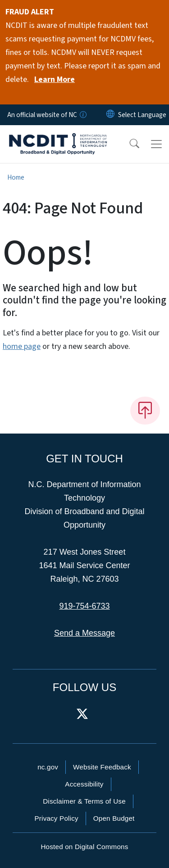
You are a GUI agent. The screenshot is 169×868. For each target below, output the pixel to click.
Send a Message (84, 633)
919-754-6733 (84, 606)
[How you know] (82, 115)
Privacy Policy (56, 818)
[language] (142, 115)
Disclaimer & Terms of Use (84, 801)
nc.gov (48, 767)
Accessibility (84, 784)
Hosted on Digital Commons (84, 847)
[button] (128, 144)
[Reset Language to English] (110, 115)
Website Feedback (102, 767)
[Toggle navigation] (156, 144)
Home (16, 177)
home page (22, 346)
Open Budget (114, 818)
